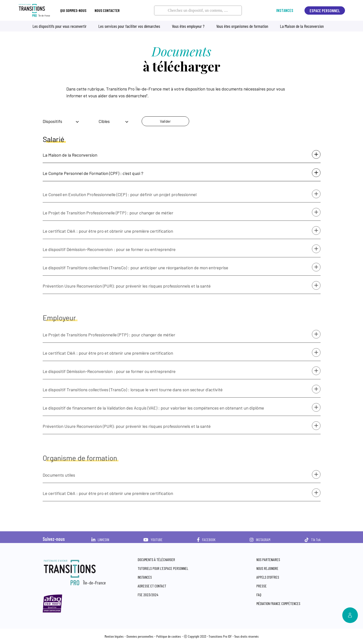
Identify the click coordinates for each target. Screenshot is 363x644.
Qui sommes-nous (73, 10)
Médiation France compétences (278, 603)
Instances (285, 10)
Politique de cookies (169, 636)
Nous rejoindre (267, 568)
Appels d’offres (268, 577)
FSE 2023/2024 (148, 595)
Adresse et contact (152, 586)
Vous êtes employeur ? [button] (188, 26)
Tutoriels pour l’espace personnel (163, 568)
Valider (165, 121)
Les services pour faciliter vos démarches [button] (129, 26)
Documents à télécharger (156, 559)
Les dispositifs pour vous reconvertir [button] (59, 26)
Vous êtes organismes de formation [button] (242, 26)
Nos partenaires (268, 559)
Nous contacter (107, 10)
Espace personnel (325, 10)
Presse (262, 586)
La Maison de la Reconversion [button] (302, 26)
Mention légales (114, 636)
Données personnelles (140, 636)
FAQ (259, 595)
